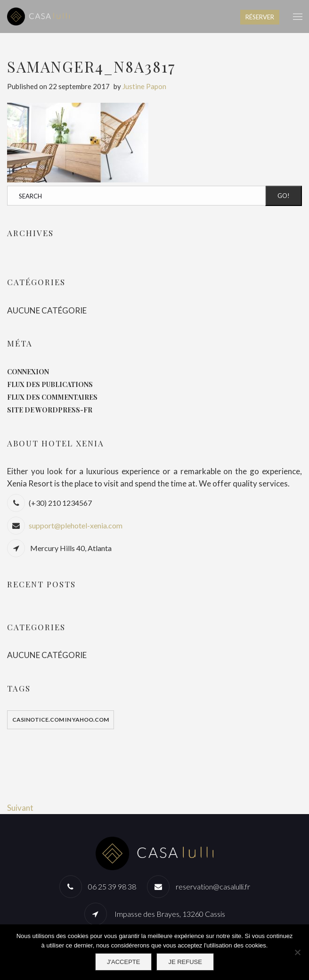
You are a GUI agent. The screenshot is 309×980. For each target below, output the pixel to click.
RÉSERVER (260, 17)
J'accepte (123, 962)
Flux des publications (50, 384)
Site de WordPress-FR (50, 410)
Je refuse (185, 962)
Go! (284, 196)
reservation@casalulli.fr (213, 886)
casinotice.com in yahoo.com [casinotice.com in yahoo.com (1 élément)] (61, 720)
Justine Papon (144, 86)
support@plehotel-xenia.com (76, 525)
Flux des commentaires (52, 397)
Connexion (28, 372)
